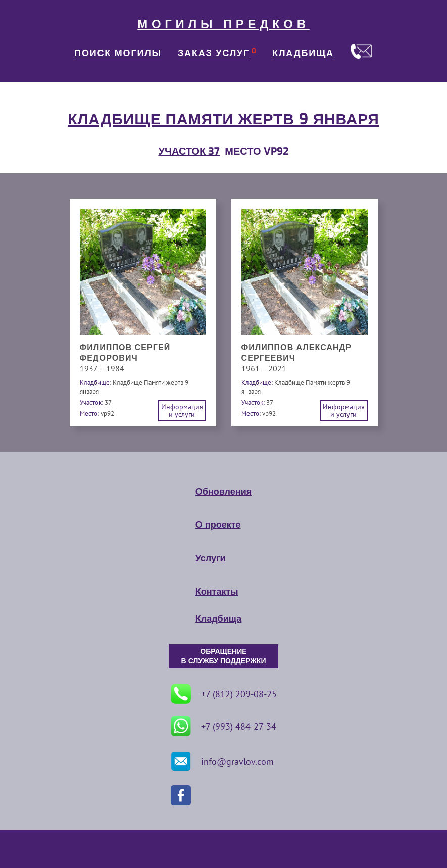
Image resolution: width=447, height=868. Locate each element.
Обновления (223, 492)
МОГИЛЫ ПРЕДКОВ (223, 24)
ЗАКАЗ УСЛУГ (214, 53)
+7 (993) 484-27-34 (223, 726)
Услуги (211, 558)
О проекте (218, 525)
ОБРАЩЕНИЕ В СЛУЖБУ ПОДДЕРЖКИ (224, 656)
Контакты (217, 592)
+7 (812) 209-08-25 (224, 694)
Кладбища (218, 619)
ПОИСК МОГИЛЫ (118, 53)
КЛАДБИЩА (303, 53)
